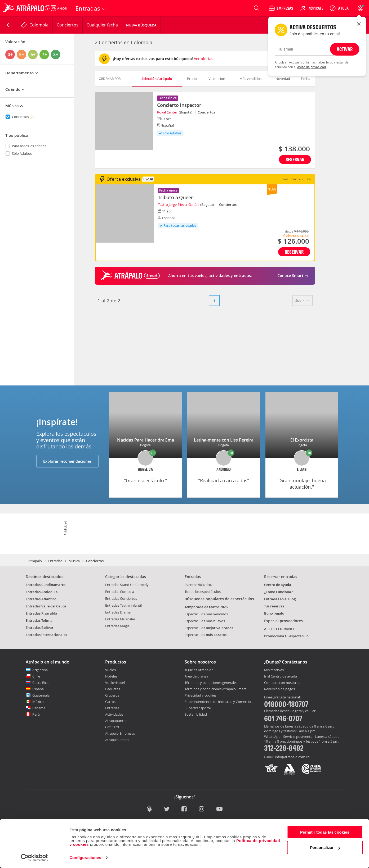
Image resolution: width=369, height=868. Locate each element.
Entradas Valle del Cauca (46, 606)
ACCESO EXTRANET (279, 629)
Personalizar (325, 847)
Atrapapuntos (116, 721)
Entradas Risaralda (41, 613)
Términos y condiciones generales (211, 683)
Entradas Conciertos (121, 598)
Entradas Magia (117, 626)
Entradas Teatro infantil (123, 605)
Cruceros (112, 695)
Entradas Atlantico (41, 599)
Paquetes (113, 689)
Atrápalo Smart (117, 740)
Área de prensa (196, 676)
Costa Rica (40, 683)
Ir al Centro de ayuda (281, 676)
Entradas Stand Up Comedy (127, 585)
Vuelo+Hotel (115, 683)
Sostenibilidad (196, 714)
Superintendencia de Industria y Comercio (218, 702)
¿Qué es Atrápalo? (199, 670)
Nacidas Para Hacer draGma (146, 440)
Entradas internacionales (46, 635)
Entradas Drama (118, 612)
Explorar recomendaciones (67, 461)
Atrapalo (35, 561)
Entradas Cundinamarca (46, 585)
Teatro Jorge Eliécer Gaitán (178, 204)
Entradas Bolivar (40, 628)
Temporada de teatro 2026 (206, 607)
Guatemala (41, 695)
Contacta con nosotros (282, 683)
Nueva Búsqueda (141, 25)
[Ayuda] (339, 8)
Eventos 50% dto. (198, 585)
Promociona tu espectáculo (286, 636)
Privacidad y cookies (201, 695)
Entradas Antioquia (42, 592)
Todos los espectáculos (203, 592)
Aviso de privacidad (312, 67)
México (38, 702)
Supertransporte (198, 708)
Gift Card (112, 727)
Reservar (295, 159)
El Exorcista (302, 440)
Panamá (39, 708)
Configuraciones (85, 858)
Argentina (40, 670)
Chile (36, 676)
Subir (303, 301)
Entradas (55, 561)
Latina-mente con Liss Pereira (224, 440)
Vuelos (110, 670)
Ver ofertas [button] (204, 59)
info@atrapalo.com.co (292, 757)
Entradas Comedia (120, 592)
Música (74, 561)
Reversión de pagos (279, 689)
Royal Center (167, 112)
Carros (110, 702)
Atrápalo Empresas (120, 733)
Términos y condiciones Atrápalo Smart (215, 689)
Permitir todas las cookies (325, 832)
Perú (36, 714)
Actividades (114, 714)
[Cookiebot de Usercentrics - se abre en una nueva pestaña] (34, 858)
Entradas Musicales (120, 619)
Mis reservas (274, 670)
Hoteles (111, 676)
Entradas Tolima (39, 620)
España (38, 689)
